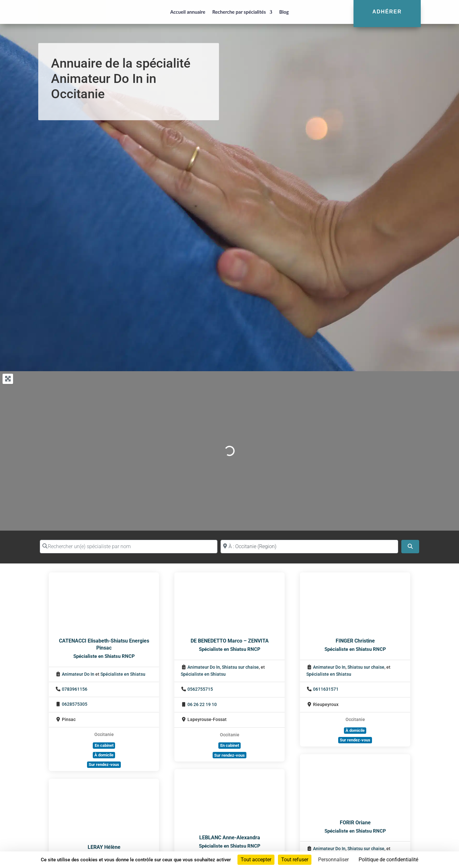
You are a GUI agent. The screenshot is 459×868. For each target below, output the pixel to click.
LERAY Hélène (104, 847)
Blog (284, 12)
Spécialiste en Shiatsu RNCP (104, 656)
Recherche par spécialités (239, 12)
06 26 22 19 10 (202, 705)
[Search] (410, 547)
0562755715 (200, 689)
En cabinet (104, 745)
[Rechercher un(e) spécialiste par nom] (129, 547)
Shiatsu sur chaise (240, 667)
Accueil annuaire (188, 12)
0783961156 (75, 689)
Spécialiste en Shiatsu (123, 674)
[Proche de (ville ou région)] (309, 547)
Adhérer (387, 12)
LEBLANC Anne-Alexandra (230, 838)
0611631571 (326, 689)
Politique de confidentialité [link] (388, 860)
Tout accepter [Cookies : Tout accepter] (256, 860)
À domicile (104, 755)
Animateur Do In (78, 674)
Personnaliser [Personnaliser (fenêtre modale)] (333, 860)
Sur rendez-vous (104, 765)
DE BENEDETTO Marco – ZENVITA (230, 641)
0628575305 (75, 704)
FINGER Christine (355, 641)
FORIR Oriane (355, 823)
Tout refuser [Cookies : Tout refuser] (295, 860)
